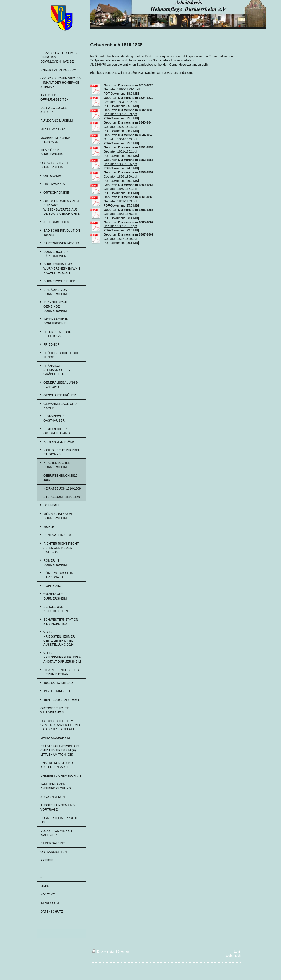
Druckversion (104, 951)
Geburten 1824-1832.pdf (120, 102)
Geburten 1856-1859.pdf (120, 177)
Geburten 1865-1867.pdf (120, 226)
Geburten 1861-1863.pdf (120, 201)
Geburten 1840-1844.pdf (120, 127)
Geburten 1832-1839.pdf (120, 114)
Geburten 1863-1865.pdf (120, 214)
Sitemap (123, 951)
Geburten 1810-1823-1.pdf (122, 89)
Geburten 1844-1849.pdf (120, 139)
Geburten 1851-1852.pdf (120, 151)
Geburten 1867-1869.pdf (120, 239)
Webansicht (233, 956)
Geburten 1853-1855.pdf (120, 164)
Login (238, 951)
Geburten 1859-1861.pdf (120, 189)
